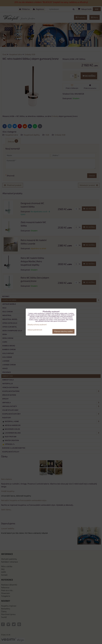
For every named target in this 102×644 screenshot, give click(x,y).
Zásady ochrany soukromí (37, 325)
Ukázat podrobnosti (35, 330)
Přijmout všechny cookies (63, 331)
